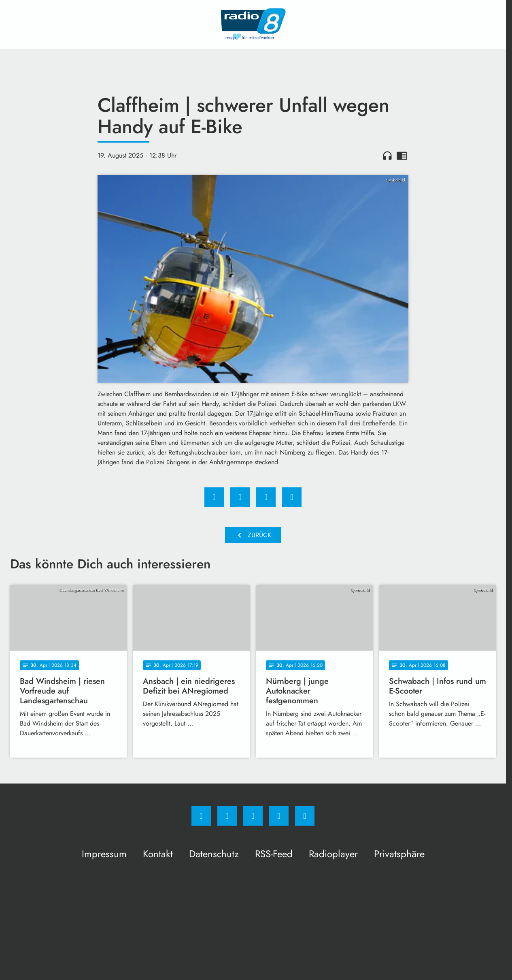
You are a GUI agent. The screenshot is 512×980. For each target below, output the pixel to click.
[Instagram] (227, 816)
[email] (305, 816)
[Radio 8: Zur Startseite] (253, 24)
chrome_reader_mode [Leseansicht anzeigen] (402, 156)
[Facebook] (201, 816)
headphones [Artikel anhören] (387, 156)
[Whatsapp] (253, 816)
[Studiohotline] (279, 816)
